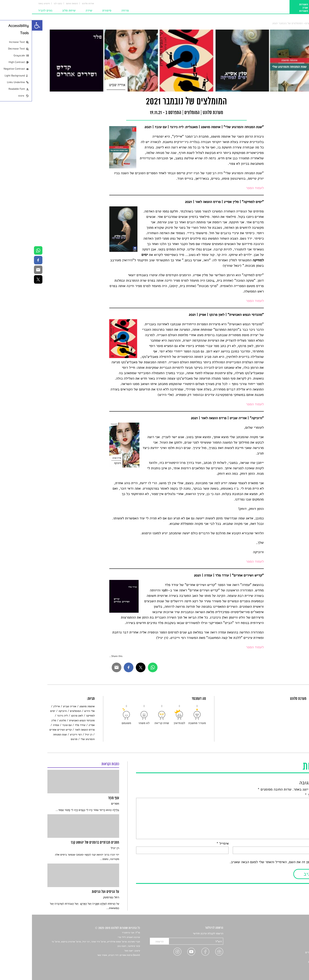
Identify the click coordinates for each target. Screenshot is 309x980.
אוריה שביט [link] (38, 706)
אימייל (191, 844)
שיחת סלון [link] (37, 10)
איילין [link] (25, 706)
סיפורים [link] (289, 934)
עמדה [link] (24, 725)
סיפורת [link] (75, 10)
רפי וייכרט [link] (44, 734)
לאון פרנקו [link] (45, 716)
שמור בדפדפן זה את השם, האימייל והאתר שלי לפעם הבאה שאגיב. (246, 862)
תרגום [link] (42, 739)
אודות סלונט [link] (56, 4)
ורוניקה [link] (31, 711)
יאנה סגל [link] (97, 951)
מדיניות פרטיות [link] (285, 962)
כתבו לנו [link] (26, 4)
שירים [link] (290, 938)
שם (290, 844)
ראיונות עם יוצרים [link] (283, 952)
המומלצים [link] (279, 23)
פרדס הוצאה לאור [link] (53, 730)
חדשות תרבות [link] (286, 943)
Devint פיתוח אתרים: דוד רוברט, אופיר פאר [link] (86, 955)
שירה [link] (57, 10)
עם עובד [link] (35, 725)
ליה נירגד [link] (30, 716)
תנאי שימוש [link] (287, 966)
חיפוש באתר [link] (12, 4)
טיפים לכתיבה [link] (286, 957)
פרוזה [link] (93, 10)
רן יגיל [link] (57, 734)
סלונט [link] (290, 23)
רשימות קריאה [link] (285, 948)
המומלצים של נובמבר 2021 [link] (256, 23)
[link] (5, 25)
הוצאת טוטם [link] (40, 4)
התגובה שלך (283, 795)
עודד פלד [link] (48, 725)
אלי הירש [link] (57, 711)
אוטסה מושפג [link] (55, 706)
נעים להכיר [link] (13, 10)
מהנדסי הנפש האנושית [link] (50, 720)
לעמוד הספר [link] (223, 188)
